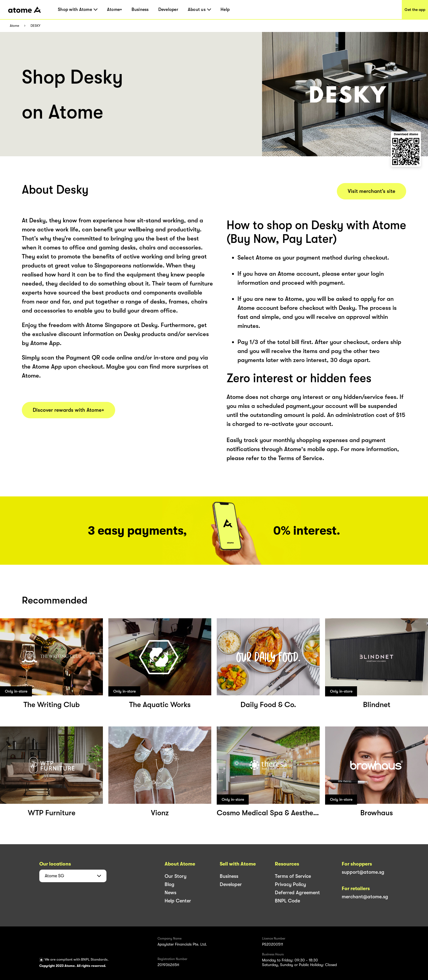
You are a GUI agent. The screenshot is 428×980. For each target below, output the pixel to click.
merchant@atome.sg (365, 897)
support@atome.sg (363, 872)
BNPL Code (287, 901)
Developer (168, 10)
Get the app (415, 10)
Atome (14, 26)
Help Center (178, 901)
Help (225, 10)
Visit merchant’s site (371, 191)
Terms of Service (293, 876)
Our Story (176, 876)
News (170, 893)
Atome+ (115, 10)
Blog (170, 884)
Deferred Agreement (297, 893)
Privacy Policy (290, 884)
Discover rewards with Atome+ (69, 410)
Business (140, 10)
